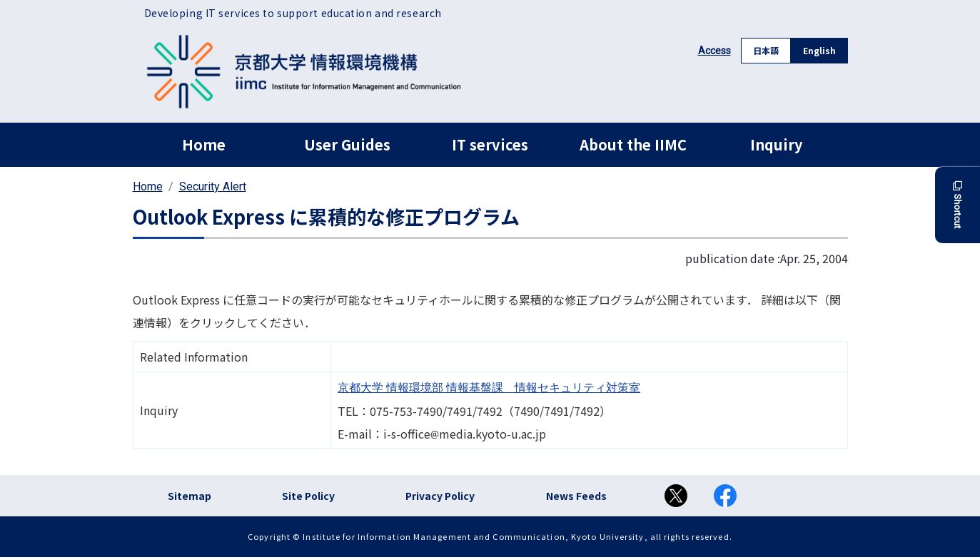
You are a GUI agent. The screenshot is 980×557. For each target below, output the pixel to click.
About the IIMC (633, 144)
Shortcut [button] (958, 205)
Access (714, 51)
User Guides (347, 144)
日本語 (766, 50)
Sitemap (190, 496)
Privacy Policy (440, 496)
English (819, 50)
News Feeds (576, 496)
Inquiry (776, 144)
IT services (490, 144)
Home (204, 144)
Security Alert (213, 186)
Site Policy (308, 496)
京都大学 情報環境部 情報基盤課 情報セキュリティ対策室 (489, 388)
